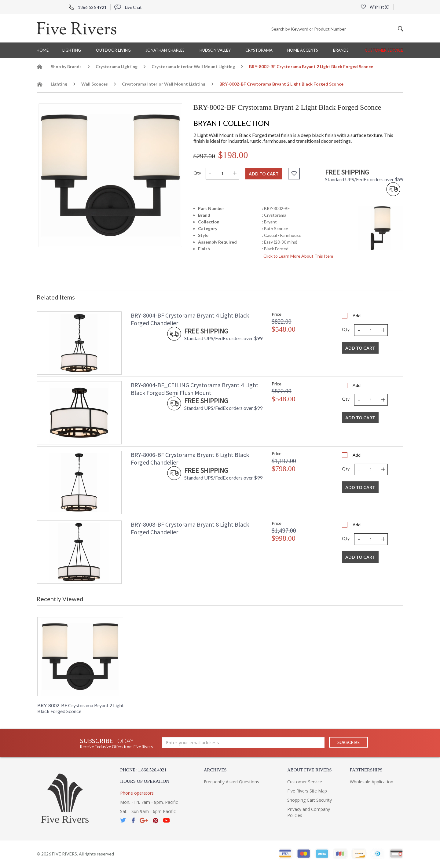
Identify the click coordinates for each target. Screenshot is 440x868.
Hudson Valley (215, 50)
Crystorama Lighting (117, 66)
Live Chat (128, 7)
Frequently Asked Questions (231, 782)
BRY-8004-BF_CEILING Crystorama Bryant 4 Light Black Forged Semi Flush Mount (195, 389)
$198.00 (233, 155)
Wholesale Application (372, 782)
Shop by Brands (66, 66)
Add (357, 316)
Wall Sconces (95, 84)
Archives (215, 770)
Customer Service (384, 50)
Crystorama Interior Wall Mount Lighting (193, 66)
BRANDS (341, 50)
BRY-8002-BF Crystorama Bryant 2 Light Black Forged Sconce (81, 708)
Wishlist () (375, 7)
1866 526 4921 (88, 7)
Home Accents (303, 50)
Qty (197, 173)
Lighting (72, 50)
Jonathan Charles (165, 50)
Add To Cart (360, 348)
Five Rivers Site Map (307, 791)
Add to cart (264, 174)
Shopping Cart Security (310, 800)
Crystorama (259, 50)
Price (277, 314)
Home (43, 50)
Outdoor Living (113, 50)
